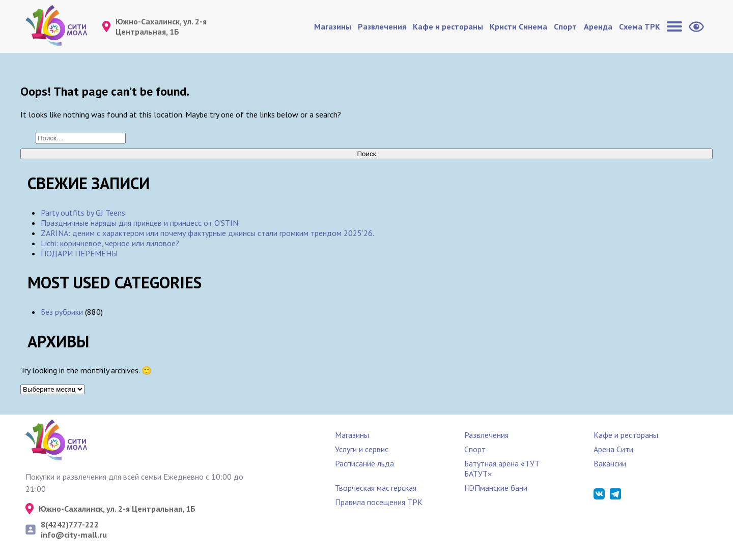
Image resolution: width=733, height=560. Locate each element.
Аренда (598, 26)
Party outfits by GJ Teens (83, 213)
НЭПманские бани (496, 488)
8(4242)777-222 (70, 524)
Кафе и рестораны (448, 26)
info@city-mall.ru (74, 535)
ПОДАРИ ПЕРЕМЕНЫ (79, 253)
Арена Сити (613, 449)
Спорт (565, 26)
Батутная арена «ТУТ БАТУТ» (502, 468)
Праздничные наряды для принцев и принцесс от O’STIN (139, 223)
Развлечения (382, 26)
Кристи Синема (518, 26)
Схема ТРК (640, 26)
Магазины (333, 26)
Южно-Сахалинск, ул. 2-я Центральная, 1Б (161, 26)
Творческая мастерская (376, 488)
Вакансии (610, 463)
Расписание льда (364, 463)
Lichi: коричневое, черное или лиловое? (110, 243)
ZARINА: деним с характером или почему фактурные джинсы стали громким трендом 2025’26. (207, 233)
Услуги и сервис (362, 449)
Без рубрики (62, 312)
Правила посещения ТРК (379, 502)
